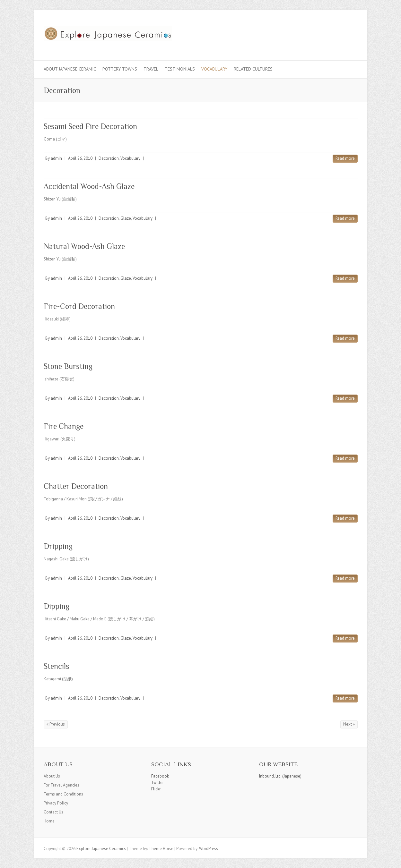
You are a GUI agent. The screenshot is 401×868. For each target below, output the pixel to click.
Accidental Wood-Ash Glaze (89, 186)
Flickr (156, 789)
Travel (151, 69)
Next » (349, 724)
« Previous (56, 724)
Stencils (57, 666)
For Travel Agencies (61, 785)
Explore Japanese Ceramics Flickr (342, 33)
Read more (345, 158)
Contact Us (53, 812)
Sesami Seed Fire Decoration (90, 126)
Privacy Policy (56, 803)
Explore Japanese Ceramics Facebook (322, 33)
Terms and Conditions (63, 794)
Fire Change (64, 426)
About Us (52, 776)
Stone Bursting (68, 366)
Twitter (157, 783)
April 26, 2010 (80, 158)
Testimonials (180, 69)
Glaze (126, 218)
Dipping (57, 606)
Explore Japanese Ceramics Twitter (332, 33)
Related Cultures (253, 69)
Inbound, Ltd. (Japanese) (280, 776)
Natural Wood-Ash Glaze (84, 246)
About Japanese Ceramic (70, 69)
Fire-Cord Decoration (79, 306)
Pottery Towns (120, 69)
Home (49, 821)
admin (56, 158)
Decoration (109, 158)
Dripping (58, 546)
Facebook (160, 776)
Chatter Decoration (76, 486)
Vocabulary (214, 69)
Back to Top (392, 859)
